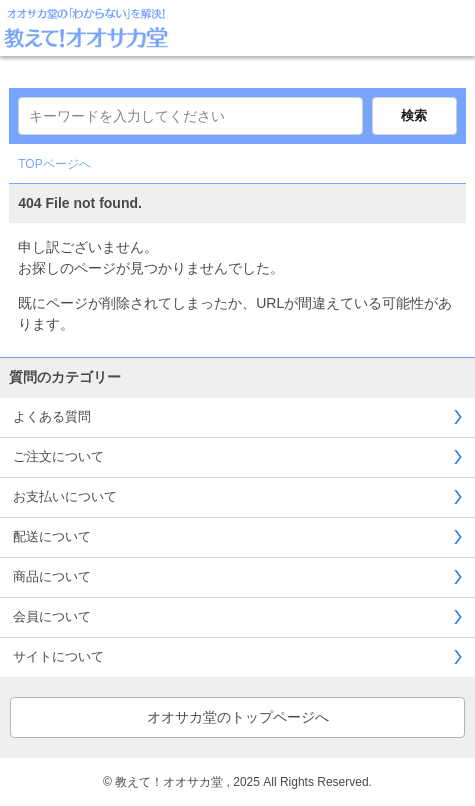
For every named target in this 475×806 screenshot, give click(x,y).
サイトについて (58, 656)
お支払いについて (65, 496)
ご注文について (58, 456)
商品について (52, 576)
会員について (52, 616)
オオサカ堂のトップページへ (238, 717)
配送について (52, 536)
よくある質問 (52, 416)
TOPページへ (54, 164)
